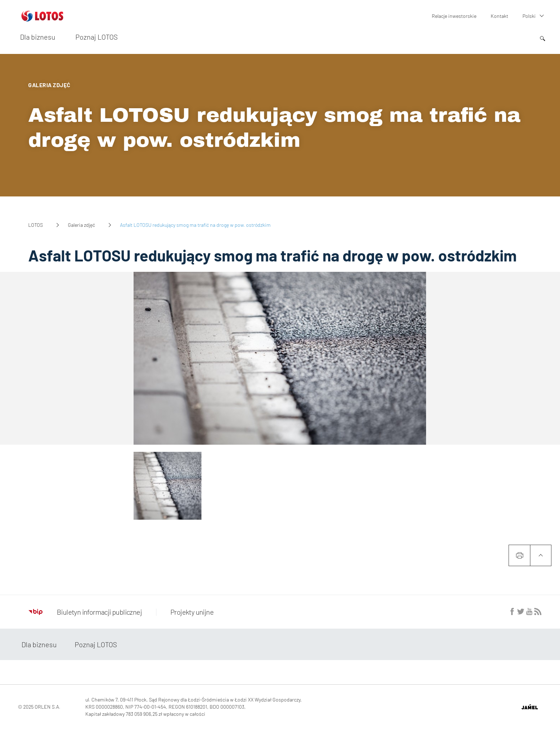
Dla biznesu (38, 37)
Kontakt (499, 16)
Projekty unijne (192, 612)
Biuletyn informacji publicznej (85, 612)
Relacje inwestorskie (454, 16)
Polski (529, 16)
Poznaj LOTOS (97, 37)
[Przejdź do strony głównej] (42, 19)
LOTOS (36, 225)
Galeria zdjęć (81, 225)
